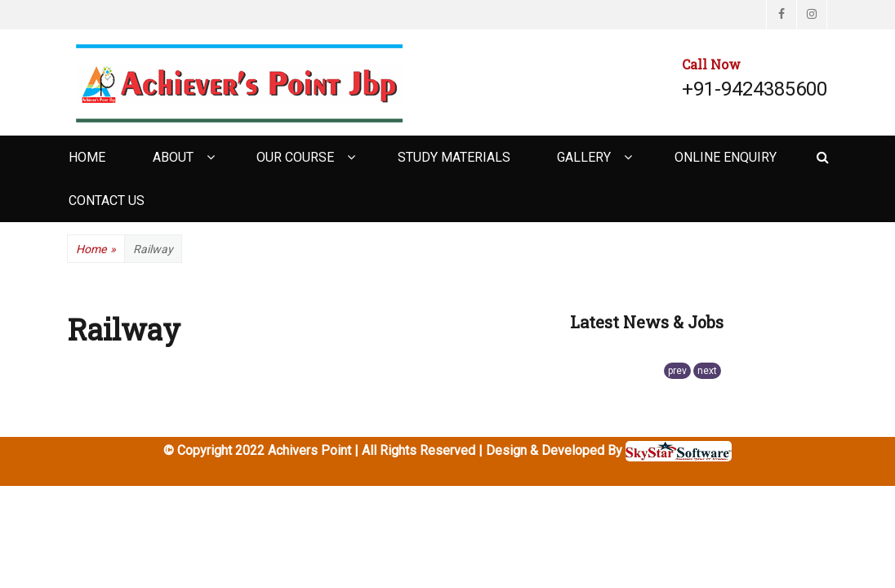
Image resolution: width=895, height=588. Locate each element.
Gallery (584, 157)
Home (87, 157)
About (173, 157)
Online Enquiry (726, 157)
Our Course (295, 157)
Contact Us (107, 200)
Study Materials (454, 157)
